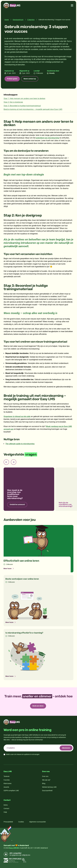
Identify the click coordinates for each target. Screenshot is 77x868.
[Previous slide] (6, 462)
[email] (38, 748)
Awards (6, 787)
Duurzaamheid (47, 791)
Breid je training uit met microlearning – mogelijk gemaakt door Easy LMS (33, 109)
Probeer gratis (12, 79)
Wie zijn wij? (46, 780)
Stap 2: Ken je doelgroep (13, 102)
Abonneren (66, 748)
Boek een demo (38, 706)
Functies (7, 780)
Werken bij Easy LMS (49, 787)
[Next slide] (14, 462)
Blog (44, 783)
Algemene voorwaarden (38, 822)
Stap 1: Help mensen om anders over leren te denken (24, 98)
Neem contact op (30, 79)
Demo (6, 805)
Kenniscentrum (18, 20)
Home (7, 20)
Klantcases (8, 783)
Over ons (45, 776)
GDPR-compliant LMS (11, 791)
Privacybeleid (8, 822)
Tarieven (7, 776)
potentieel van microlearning (48, 138)
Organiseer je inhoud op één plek (17, 416)
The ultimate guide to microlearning (20, 444)
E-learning (31, 20)
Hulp (5, 812)
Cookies (21, 822)
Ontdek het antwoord (17, 504)
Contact (6, 808)
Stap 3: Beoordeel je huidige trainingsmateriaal (22, 106)
